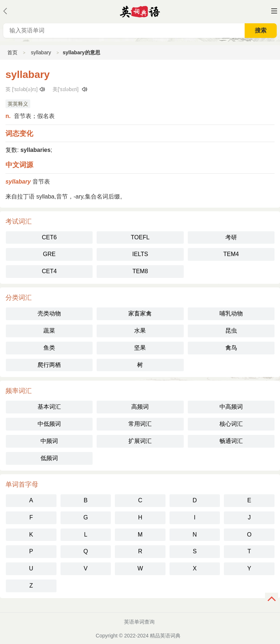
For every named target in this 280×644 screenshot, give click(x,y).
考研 (231, 237)
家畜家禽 (140, 313)
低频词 (49, 458)
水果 (140, 331)
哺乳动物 (231, 313)
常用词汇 (140, 424)
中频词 (49, 441)
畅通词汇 (231, 441)
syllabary (41, 52)
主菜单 (274, 11)
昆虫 (231, 331)
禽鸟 (231, 348)
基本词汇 (49, 407)
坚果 (140, 348)
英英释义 (18, 104)
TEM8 (140, 271)
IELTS (140, 254)
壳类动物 (49, 313)
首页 (12, 52)
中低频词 (49, 424)
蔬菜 (49, 331)
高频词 (140, 407)
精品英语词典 (165, 636)
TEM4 (231, 254)
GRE (49, 254)
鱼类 (49, 348)
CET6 (49, 237)
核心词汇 (231, 424)
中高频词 (231, 407)
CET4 (49, 271)
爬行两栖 (49, 365)
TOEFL (140, 237)
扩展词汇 (140, 441)
